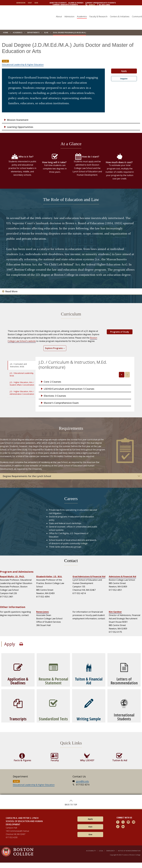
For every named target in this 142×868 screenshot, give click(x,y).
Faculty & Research (98, 16)
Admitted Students (58, 3)
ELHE (46, 32)
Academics (82, 16)
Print (21, 644)
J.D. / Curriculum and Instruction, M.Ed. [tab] (18, 365)
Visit (30, 3)
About (59, 16)
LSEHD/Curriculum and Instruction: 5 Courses (69, 389)
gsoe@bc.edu (83, 781)
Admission (21, 3)
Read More (11, 291)
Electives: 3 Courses (55, 396)
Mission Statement (18, 120)
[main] (71, 424)
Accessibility (91, 851)
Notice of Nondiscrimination (129, 851)
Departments (33, 32)
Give (36, 3)
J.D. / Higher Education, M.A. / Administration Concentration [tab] (22, 393)
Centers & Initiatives (120, 16)
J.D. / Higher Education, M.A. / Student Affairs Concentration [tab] (22, 384)
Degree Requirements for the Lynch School (27, 476)
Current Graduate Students (65, 5)
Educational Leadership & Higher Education (23, 65)
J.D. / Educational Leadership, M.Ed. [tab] (22, 374)
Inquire (124, 79)
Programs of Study (120, 332)
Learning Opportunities (20, 127)
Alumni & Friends (76, 3)
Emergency (111, 851)
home (6, 32)
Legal (101, 851)
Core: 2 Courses (52, 382)
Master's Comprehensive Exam (61, 403)
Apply (124, 71)
